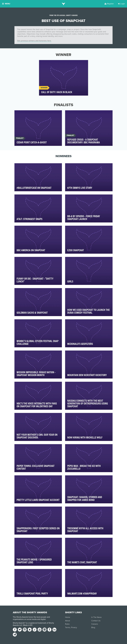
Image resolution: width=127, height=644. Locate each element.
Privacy (74, 627)
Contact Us (96, 621)
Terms (68, 627)
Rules (67, 624)
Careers (95, 624)
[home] (64, 4)
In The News (96, 617)
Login (122, 4)
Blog (93, 627)
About (68, 621)
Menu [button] (6, 4)
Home (68, 617)
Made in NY (28, 625)
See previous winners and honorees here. (34, 41)
